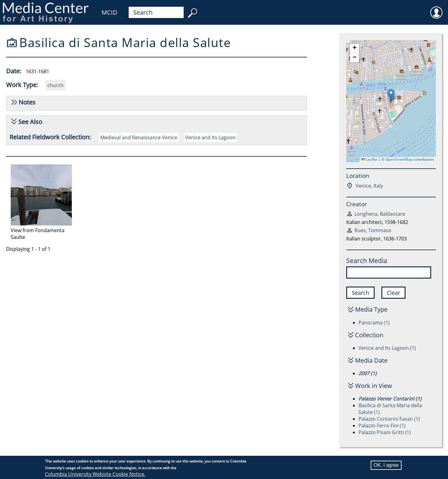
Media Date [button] (371, 360)
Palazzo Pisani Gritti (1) (385, 432)
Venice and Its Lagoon (210, 137)
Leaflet (369, 159)
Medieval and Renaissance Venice (139, 137)
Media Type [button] (371, 309)
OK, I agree (386, 465)
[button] (391, 95)
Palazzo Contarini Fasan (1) (389, 419)
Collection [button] (369, 335)
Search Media (367, 261)
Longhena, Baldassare (380, 214)
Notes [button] (27, 102)
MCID (109, 12)
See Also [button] (30, 122)
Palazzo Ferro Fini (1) (382, 426)
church (55, 85)
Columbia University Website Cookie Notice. (95, 474)
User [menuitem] (436, 9)
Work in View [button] (374, 386)
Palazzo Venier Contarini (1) (390, 399)
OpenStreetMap (399, 159)
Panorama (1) (374, 323)
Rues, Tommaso (373, 230)
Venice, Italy (369, 186)
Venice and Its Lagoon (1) (387, 348)
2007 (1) (367, 373)
